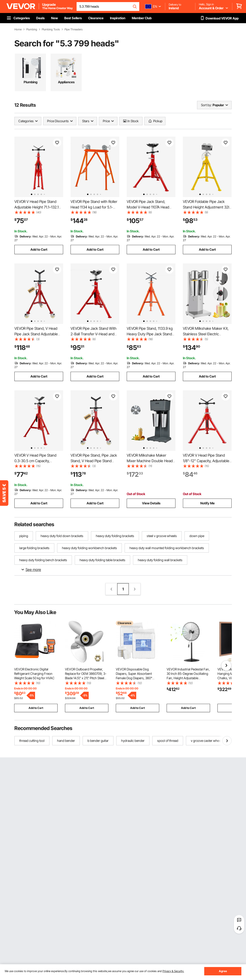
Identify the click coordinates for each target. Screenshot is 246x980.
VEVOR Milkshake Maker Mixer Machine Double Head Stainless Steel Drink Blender (150, 461)
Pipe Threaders (74, 29)
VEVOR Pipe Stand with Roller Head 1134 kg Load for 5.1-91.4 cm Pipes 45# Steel (94, 207)
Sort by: (206, 105)
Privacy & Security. (173, 971)
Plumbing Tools (51, 29)
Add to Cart (39, 249)
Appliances (66, 82)
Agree (223, 971)
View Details (151, 503)
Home (18, 29)
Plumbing (32, 29)
